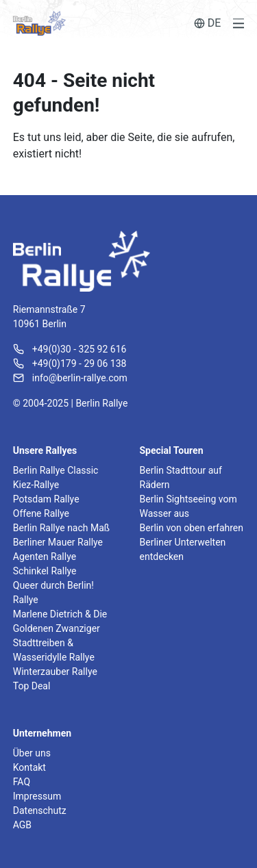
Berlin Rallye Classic (56, 470)
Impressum (37, 796)
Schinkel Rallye (45, 571)
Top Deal (32, 686)
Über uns (32, 753)
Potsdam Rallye (46, 499)
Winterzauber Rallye (55, 672)
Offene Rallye (41, 513)
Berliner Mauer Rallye (58, 542)
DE (208, 23)
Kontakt (29, 767)
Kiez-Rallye (36, 485)
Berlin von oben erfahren (192, 528)
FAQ (22, 782)
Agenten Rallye (45, 557)
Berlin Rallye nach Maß (61, 528)
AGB (22, 825)
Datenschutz (40, 810)
